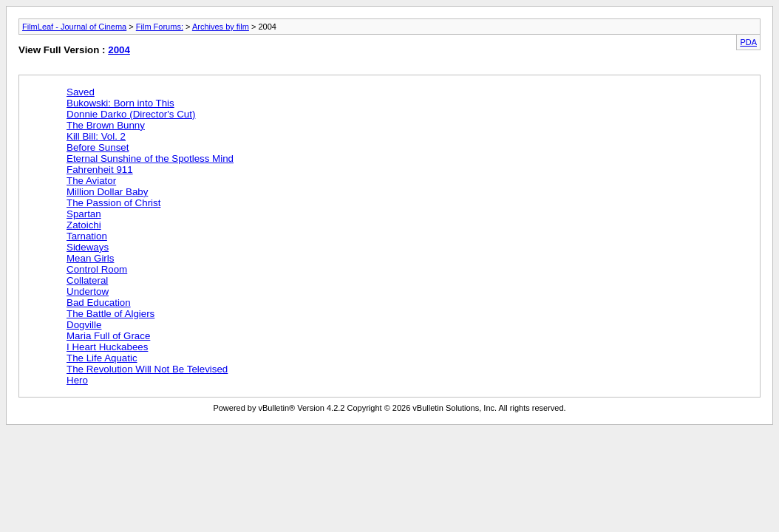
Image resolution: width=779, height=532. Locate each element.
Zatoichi (84, 225)
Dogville (84, 325)
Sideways (88, 247)
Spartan (84, 214)
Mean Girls (90, 258)
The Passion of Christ (113, 203)
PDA (748, 42)
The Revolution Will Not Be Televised (147, 369)
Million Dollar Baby (107, 192)
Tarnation (87, 236)
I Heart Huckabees (107, 347)
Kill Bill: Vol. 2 (96, 136)
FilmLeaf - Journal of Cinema (74, 27)
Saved (81, 92)
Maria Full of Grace (108, 336)
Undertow (88, 291)
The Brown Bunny (106, 125)
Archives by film (221, 27)
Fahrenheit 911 (100, 170)
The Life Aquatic (102, 358)
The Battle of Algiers (110, 314)
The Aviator (91, 181)
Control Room (97, 269)
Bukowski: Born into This (120, 103)
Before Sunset (98, 147)
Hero (77, 380)
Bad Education (99, 303)
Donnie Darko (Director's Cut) (131, 114)
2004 (119, 50)
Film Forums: (160, 27)
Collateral (87, 280)
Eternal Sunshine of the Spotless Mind (150, 158)
